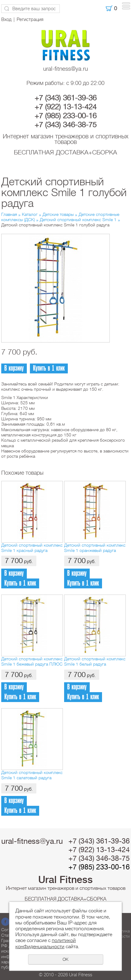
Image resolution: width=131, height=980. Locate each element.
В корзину (14, 368)
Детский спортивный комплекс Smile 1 (78, 220)
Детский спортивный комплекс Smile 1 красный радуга (32, 548)
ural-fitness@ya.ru (65, 69)
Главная (9, 214)
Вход (6, 19)
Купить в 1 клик (49, 368)
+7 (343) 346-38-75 (65, 125)
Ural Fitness (65, 880)
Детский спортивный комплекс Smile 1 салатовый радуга (32, 775)
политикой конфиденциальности (46, 943)
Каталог (30, 214)
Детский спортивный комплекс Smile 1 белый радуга (95, 661)
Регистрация (30, 19)
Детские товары (58, 214)
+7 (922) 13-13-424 (65, 107)
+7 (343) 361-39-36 (65, 98)
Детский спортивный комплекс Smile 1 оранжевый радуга (95, 548)
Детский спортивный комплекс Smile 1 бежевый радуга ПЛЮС (32, 661)
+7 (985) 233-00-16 (65, 116)
